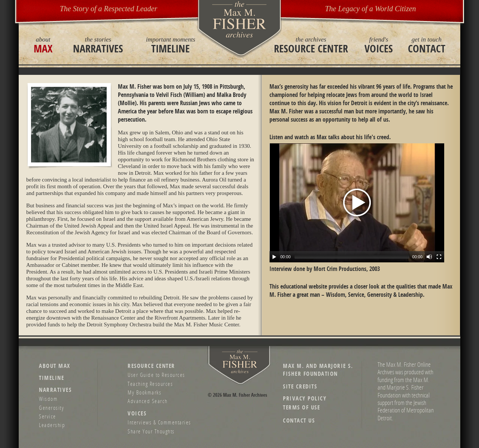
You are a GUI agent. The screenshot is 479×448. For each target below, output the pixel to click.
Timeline (171, 45)
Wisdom (48, 399)
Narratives (98, 45)
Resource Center (311, 45)
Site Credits (300, 386)
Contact (427, 45)
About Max (55, 366)
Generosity (51, 408)
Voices (379, 45)
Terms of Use (301, 407)
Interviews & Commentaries (159, 422)
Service (48, 416)
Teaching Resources (150, 384)
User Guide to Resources (156, 375)
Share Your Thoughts (151, 431)
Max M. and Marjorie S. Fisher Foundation (318, 370)
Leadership (52, 425)
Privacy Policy (305, 398)
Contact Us (299, 420)
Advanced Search (148, 401)
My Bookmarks (144, 392)
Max (43, 45)
